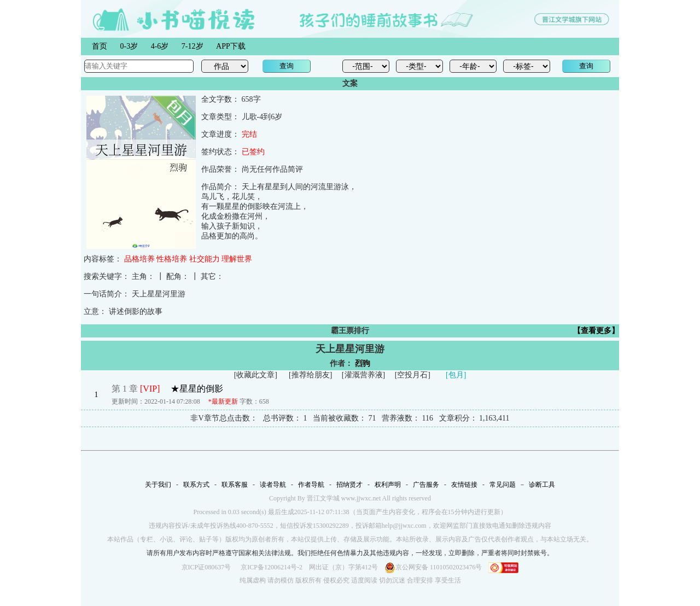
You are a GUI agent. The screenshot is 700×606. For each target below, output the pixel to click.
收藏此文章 (255, 375)
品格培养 (139, 259)
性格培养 (172, 259)
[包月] (456, 375)
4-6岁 (160, 46)
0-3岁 (129, 46)
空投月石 (412, 375)
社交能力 (205, 259)
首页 (100, 46)
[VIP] (150, 389)
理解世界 (237, 259)
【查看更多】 (596, 331)
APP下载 (231, 46)
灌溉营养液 (364, 375)
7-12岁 (192, 46)
